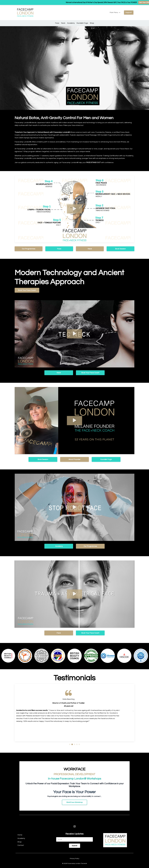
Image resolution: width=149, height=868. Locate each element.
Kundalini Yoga (82, 23)
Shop (92, 23)
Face (57, 23)
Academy (71, 23)
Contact (21, 845)
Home (20, 835)
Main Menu (115, 13)
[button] (74, 209)
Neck (63, 23)
